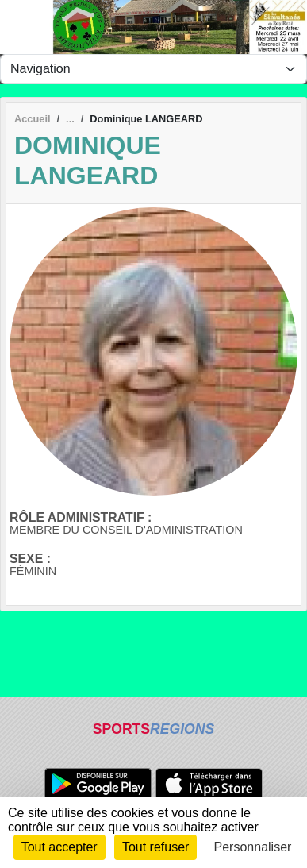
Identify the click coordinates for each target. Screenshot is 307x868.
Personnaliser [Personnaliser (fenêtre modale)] (253, 847)
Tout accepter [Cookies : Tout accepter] (59, 847)
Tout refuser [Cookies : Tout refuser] (155, 847)
